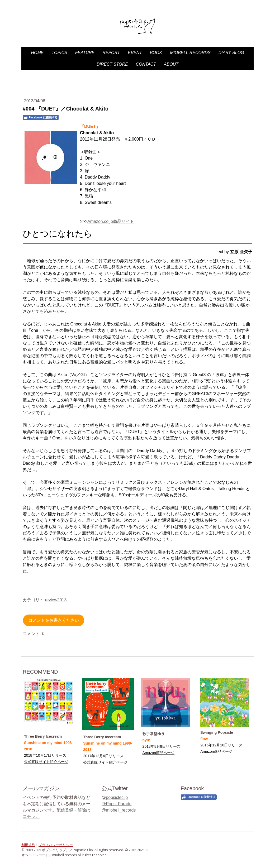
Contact (146, 64)
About (171, 64)
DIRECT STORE (112, 64)
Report (111, 53)
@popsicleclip (115, 797)
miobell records (190, 53)
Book (156, 53)
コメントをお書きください (54, 620)
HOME (37, 53)
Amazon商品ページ (216, 751)
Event (135, 53)
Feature (85, 53)
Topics (59, 53)
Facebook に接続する (41, 117)
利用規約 (28, 845)
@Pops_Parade (117, 804)
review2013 (56, 600)
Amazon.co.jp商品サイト (111, 221)
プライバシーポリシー (56, 845)
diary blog (231, 53)
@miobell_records (119, 810)
